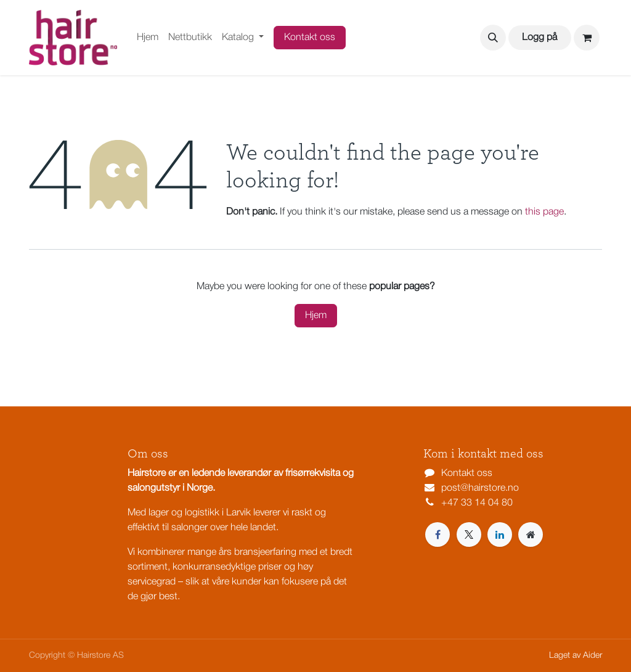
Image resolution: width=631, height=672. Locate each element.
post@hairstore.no (480, 488)
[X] (469, 535)
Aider (592, 656)
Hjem (316, 316)
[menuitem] (148, 38)
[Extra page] (531, 535)
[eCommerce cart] (587, 38)
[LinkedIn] (500, 535)
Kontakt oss (310, 38)
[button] (493, 38)
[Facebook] (438, 535)
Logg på (539, 38)
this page (544, 212)
